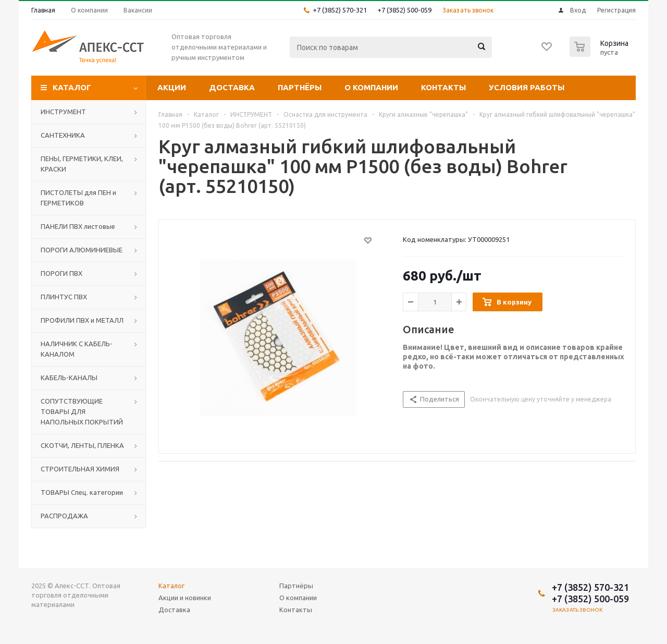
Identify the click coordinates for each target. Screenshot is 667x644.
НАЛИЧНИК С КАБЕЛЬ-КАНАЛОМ (77, 349)
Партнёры (300, 87)
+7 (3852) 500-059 (404, 10)
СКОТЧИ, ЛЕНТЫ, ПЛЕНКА (82, 445)
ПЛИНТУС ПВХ (64, 297)
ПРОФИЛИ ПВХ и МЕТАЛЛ (82, 320)
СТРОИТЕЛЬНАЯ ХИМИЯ (80, 469)
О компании (371, 87)
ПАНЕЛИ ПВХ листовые (78, 226)
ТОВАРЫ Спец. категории (82, 492)
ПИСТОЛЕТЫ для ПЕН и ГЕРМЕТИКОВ (78, 198)
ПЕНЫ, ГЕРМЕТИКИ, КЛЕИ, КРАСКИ (82, 164)
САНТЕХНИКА (63, 135)
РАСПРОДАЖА (64, 516)
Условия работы (527, 87)
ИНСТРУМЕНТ (63, 112)
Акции (172, 87)
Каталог (72, 87)
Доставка (232, 87)
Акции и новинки (185, 598)
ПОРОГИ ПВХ (61, 273)
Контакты (443, 87)
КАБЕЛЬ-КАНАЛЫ (69, 378)
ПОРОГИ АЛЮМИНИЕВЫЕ (82, 250)
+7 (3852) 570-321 (340, 10)
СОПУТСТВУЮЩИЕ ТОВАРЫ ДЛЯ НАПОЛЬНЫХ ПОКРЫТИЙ (82, 411)
